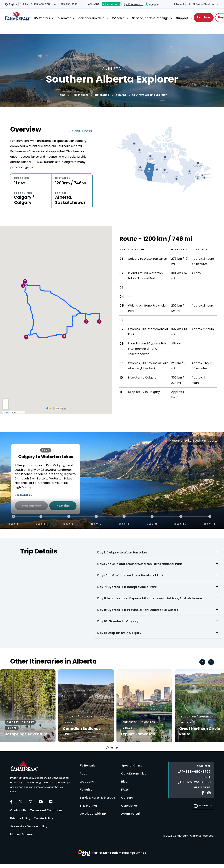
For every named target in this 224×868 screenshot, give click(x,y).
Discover (64, 18)
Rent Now (204, 17)
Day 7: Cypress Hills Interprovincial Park (127, 587)
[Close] (53, 18)
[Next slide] (211, 662)
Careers (127, 798)
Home (62, 95)
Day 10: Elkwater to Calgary (118, 621)
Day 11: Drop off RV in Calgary (119, 633)
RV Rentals (42, 18)
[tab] (107, 748)
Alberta (121, 95)
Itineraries (102, 95)
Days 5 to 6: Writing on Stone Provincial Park (130, 575)
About (84, 774)
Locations (87, 782)
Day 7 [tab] (97, 524)
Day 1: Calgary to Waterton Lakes (122, 552)
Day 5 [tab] (69, 524)
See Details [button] (23, 495)
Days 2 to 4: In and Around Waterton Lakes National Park (140, 564)
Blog (124, 782)
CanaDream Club (91, 18)
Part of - (119, 853)
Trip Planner (80, 95)
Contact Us (18, 810)
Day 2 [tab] (41, 524)
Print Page (81, 131)
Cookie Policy (43, 818)
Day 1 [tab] (14, 524)
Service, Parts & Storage (150, 18)
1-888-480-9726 (194, 772)
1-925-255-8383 (194, 782)
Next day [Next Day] (63, 506)
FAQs (125, 790)
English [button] (13, 4)
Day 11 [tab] (210, 524)
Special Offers (132, 765)
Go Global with (93, 814)
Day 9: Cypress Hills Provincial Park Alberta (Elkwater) (138, 610)
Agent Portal (130, 814)
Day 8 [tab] (124, 524)
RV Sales (118, 18)
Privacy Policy (20, 818)
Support (182, 18)
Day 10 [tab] (181, 524)
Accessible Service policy (29, 826)
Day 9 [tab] (152, 524)
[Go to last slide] (202, 662)
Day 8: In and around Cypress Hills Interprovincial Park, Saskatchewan (150, 598)
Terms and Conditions (46, 810)
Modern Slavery (21, 834)
